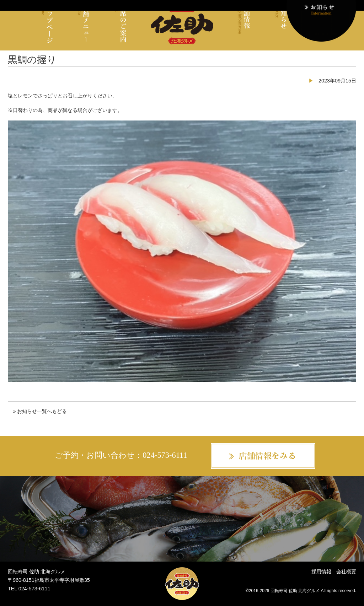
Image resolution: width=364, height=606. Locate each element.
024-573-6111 (165, 455)
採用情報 (321, 572)
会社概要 (346, 572)
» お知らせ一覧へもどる (40, 411)
